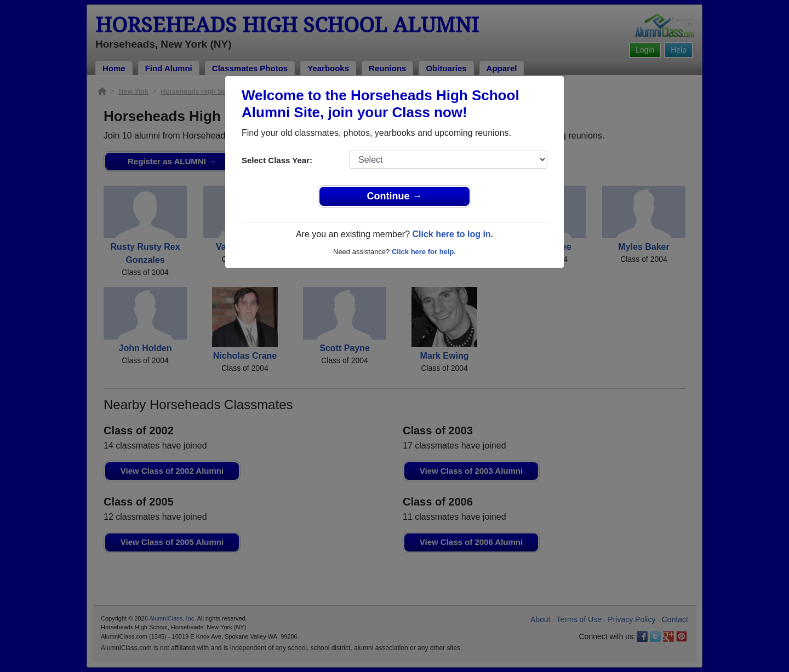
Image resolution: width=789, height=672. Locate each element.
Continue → (395, 196)
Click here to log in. (453, 234)
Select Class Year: (277, 160)
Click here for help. (424, 252)
